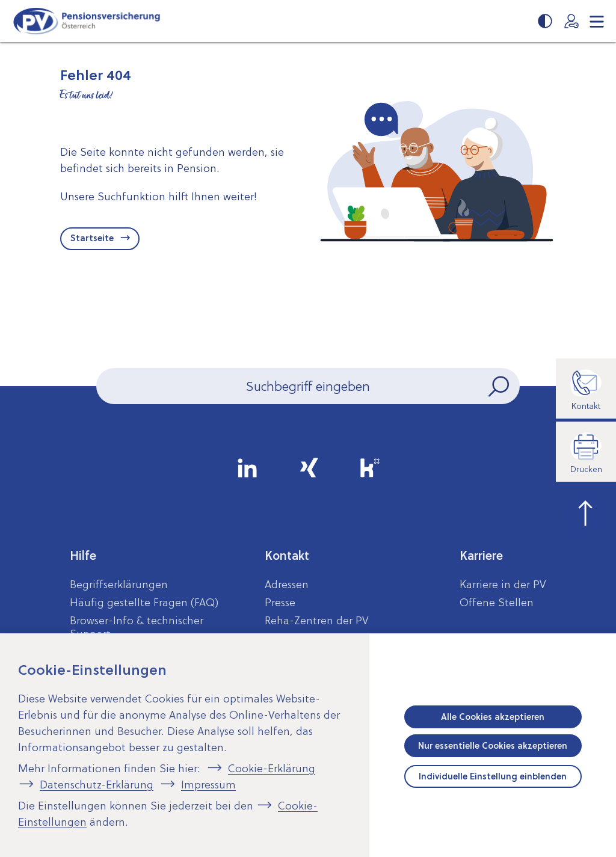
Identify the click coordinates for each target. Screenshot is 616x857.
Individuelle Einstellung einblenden (493, 776)
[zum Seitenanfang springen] (586, 512)
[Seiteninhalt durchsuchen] (308, 386)
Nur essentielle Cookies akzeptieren (493, 746)
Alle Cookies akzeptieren (493, 717)
